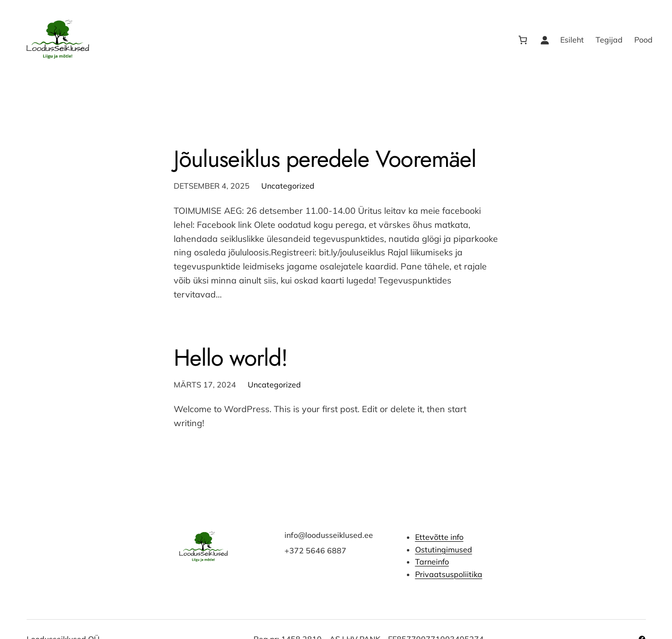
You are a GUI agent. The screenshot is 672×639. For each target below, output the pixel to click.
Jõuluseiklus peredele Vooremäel (325, 159)
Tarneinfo (432, 562)
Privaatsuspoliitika (448, 574)
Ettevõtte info (439, 537)
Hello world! (231, 358)
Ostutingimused (443, 550)
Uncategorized (288, 186)
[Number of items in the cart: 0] (523, 40)
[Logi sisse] (545, 40)
